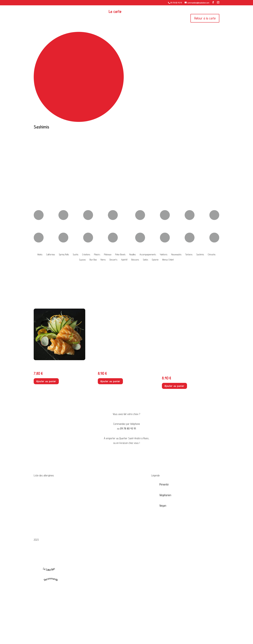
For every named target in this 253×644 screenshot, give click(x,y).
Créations (86, 255)
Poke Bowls (120, 255)
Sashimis (200, 255)
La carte (115, 12)
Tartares (189, 255)
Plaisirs (97, 255)
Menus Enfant (168, 260)
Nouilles (133, 255)
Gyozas (82, 260)
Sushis (76, 255)
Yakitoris (164, 255)
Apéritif (124, 260)
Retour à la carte (205, 18)
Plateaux (108, 255)
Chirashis (212, 255)
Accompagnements (148, 255)
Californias (51, 255)
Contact (131, 12)
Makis (40, 255)
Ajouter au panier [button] (46, 381)
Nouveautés (176, 255)
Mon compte (150, 12)
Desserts (113, 260)
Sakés (145, 260)
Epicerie (155, 260)
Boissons (135, 260)
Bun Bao (93, 260)
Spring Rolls (64, 255)
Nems (103, 260)
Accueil (99, 12)
